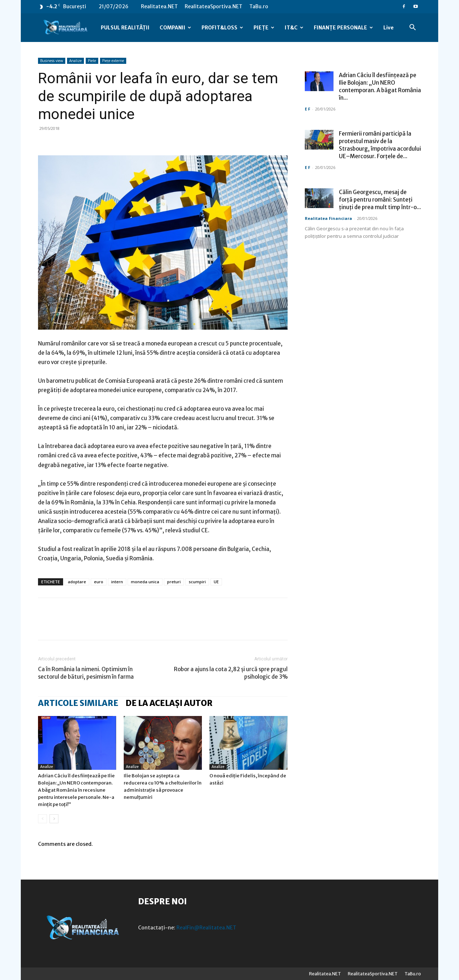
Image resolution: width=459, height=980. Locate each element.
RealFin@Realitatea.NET (206, 928)
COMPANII (175, 28)
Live (389, 28)
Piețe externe (113, 61)
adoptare (77, 582)
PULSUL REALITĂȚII (125, 28)
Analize (75, 61)
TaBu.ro (259, 6)
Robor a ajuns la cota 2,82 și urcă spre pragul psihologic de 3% (231, 673)
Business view (52, 61)
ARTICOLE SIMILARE (78, 703)
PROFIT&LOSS (222, 28)
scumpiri (197, 582)
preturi (174, 582)
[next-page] (54, 819)
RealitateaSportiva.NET (214, 6)
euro (99, 582)
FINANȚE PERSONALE (343, 28)
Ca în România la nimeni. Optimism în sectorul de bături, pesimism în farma (86, 673)
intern (117, 582)
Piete (92, 61)
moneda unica (145, 582)
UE (216, 582)
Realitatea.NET (159, 6)
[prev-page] (42, 819)
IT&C (294, 28)
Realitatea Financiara (328, 218)
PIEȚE (264, 28)
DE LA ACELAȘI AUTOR (169, 703)
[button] (412, 28)
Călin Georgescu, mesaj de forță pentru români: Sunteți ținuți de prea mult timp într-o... (380, 200)
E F (307, 109)
